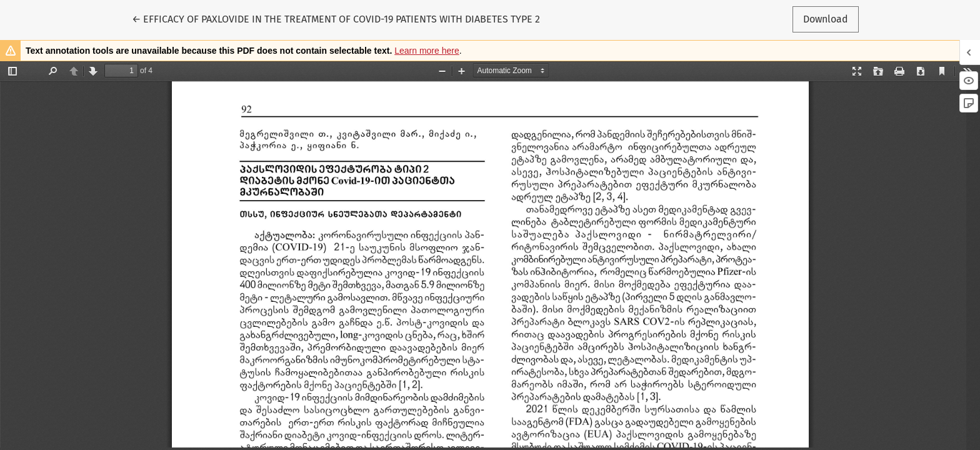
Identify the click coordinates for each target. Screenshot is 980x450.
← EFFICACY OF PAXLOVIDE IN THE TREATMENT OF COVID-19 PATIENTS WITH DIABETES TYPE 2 (336, 18)
